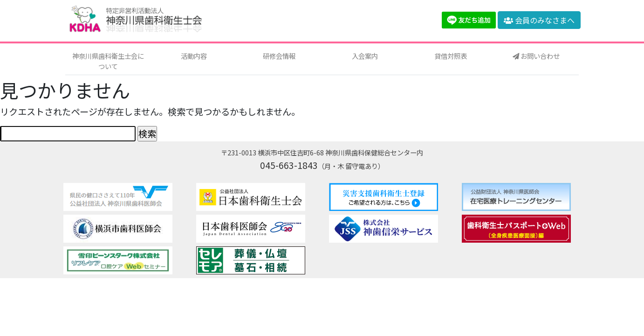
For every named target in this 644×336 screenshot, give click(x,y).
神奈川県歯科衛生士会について (108, 61)
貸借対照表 (451, 56)
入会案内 (365, 56)
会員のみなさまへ (539, 20)
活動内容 (194, 56)
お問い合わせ (536, 56)
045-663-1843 (289, 165)
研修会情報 (279, 56)
